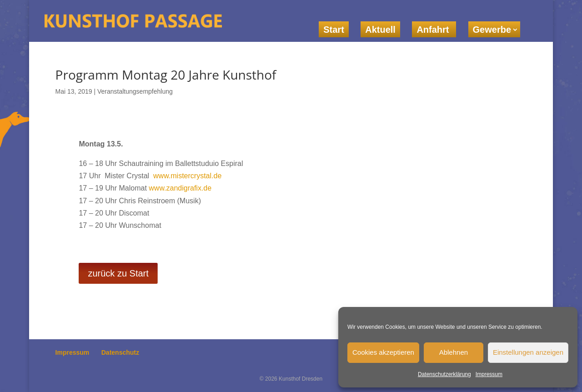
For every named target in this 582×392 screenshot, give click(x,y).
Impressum (489, 374)
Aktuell (380, 30)
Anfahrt (434, 30)
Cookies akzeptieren (383, 352)
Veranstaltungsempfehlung (135, 91)
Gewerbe (492, 30)
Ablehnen (454, 352)
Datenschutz (120, 352)
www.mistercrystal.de (187, 176)
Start (334, 30)
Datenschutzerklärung (444, 374)
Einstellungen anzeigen (528, 352)
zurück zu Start (118, 273)
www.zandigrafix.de (180, 188)
